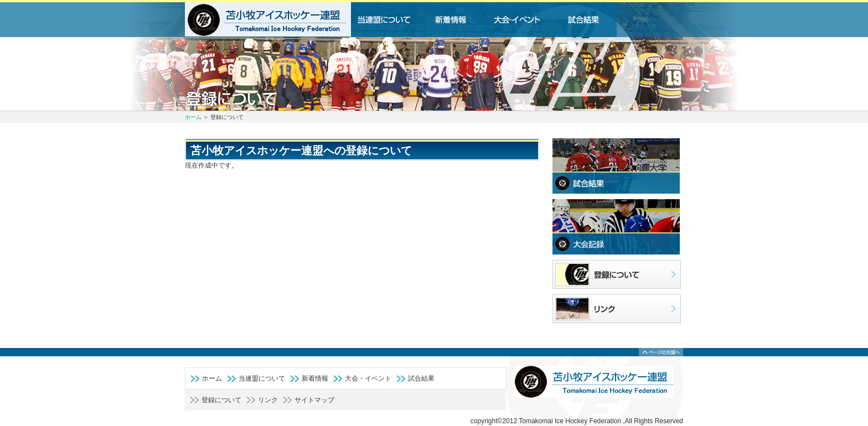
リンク (268, 400)
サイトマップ (314, 400)
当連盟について (262, 378)
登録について (221, 400)
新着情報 (315, 378)
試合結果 (421, 378)
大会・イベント (368, 378)
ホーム (193, 117)
